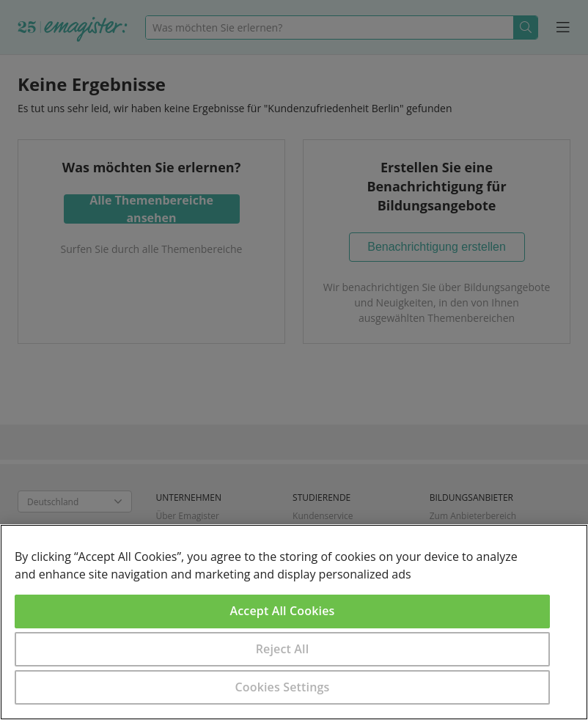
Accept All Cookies (283, 611)
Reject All (283, 649)
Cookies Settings (283, 687)
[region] (294, 622)
